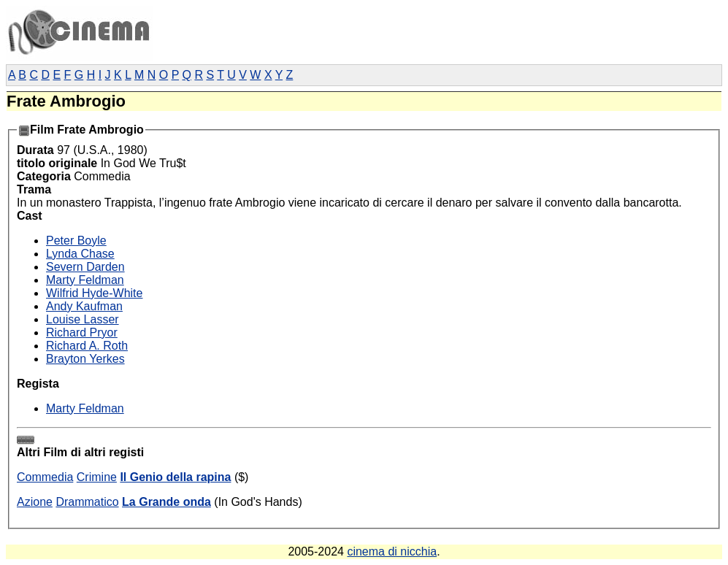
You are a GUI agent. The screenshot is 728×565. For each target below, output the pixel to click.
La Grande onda (166, 502)
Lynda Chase (80, 254)
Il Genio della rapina (175, 477)
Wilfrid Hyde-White (94, 293)
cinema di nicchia (392, 551)
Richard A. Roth (87, 346)
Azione (35, 502)
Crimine (97, 477)
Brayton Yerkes (85, 359)
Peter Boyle (76, 241)
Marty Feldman (85, 280)
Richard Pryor (82, 333)
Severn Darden (85, 267)
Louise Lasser (83, 319)
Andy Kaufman (84, 306)
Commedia (45, 477)
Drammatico (87, 502)
